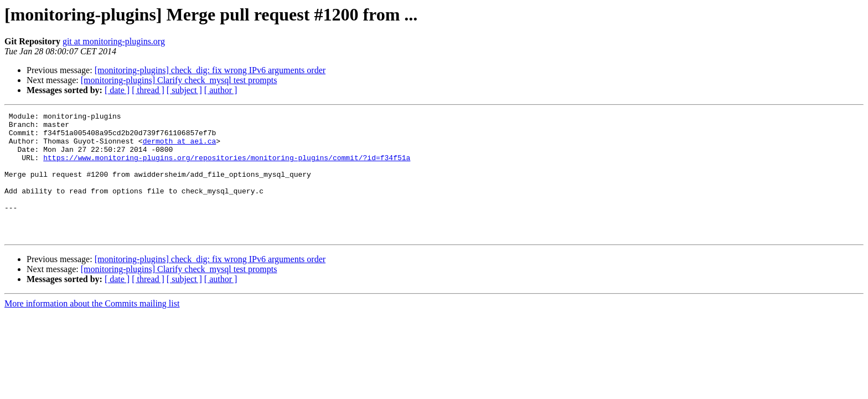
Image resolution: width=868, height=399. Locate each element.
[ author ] (221, 90)
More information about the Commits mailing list (92, 328)
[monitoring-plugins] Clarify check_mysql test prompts (179, 80)
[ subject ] (184, 90)
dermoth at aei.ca (180, 147)
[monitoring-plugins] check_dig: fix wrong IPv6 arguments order (210, 70)
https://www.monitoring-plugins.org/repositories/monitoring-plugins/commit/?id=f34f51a (227, 167)
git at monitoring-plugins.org (114, 41)
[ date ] (117, 90)
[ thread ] (148, 90)
